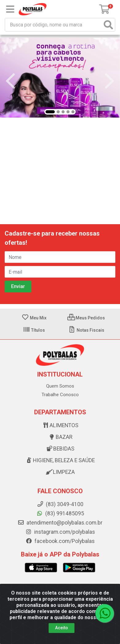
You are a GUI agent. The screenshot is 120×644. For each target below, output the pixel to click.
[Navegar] (10, 81)
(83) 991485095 (60, 513)
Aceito (62, 628)
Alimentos (60, 425)
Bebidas (60, 449)
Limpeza (60, 472)
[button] (50, 112)
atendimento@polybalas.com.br (60, 523)
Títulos (34, 330)
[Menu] (10, 9)
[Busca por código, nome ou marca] (54, 25)
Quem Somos (60, 386)
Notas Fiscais (86, 330)
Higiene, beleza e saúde (60, 460)
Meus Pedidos (86, 318)
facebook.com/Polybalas (60, 541)
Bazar (60, 437)
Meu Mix (34, 318)
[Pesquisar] (108, 25)
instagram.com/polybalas (60, 532)
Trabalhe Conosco (60, 395)
